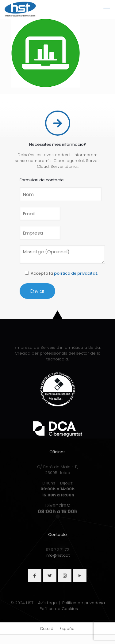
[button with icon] (35, 576)
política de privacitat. (76, 273)
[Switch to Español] (67, 629)
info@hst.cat (57, 555)
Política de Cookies (59, 609)
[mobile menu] (107, 9)
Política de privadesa (84, 603)
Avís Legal (48, 603)
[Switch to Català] (47, 629)
